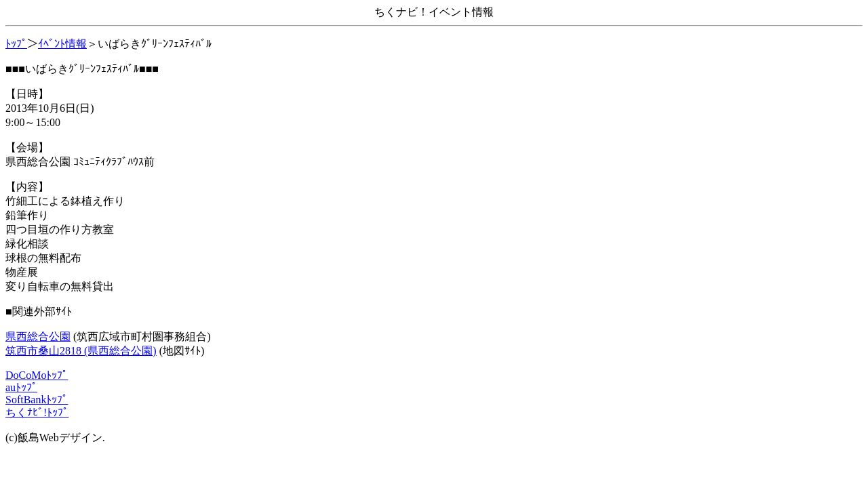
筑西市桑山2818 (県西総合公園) (81, 351)
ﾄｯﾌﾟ (16, 44)
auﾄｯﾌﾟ (21, 387)
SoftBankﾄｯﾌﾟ (37, 400)
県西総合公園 (38, 337)
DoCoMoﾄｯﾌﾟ (37, 375)
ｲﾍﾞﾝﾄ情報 (62, 44)
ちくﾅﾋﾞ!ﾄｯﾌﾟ (37, 412)
